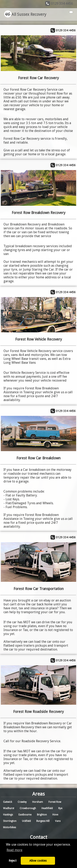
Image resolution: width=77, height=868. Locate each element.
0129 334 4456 (62, 4)
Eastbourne (25, 815)
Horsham (38, 802)
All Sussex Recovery (25, 14)
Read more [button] (14, 850)
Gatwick (8, 802)
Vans (58, 821)
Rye (60, 808)
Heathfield (47, 808)
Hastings (8, 815)
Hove (55, 815)
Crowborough (28, 808)
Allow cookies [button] (38, 861)
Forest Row (55, 802)
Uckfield (26, 821)
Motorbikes (10, 827)
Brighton (42, 815)
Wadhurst (9, 808)
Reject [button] (13, 861)
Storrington (10, 821)
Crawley (22, 802)
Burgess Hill (43, 821)
